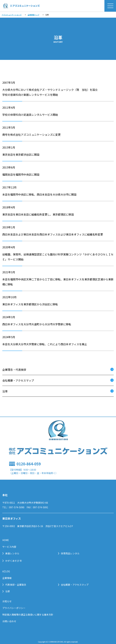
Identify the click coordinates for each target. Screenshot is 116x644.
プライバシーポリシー (14, 608)
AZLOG (6, 571)
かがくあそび (12, 561)
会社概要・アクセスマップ (18, 380)
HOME (6, 540)
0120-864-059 (29, 464)
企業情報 (7, 578)
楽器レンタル (11, 553)
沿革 (5, 391)
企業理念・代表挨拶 (14, 370)
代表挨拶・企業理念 (14, 585)
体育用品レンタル (69, 553)
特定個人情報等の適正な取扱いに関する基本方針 (28, 615)
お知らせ (7, 601)
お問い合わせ (9, 621)
